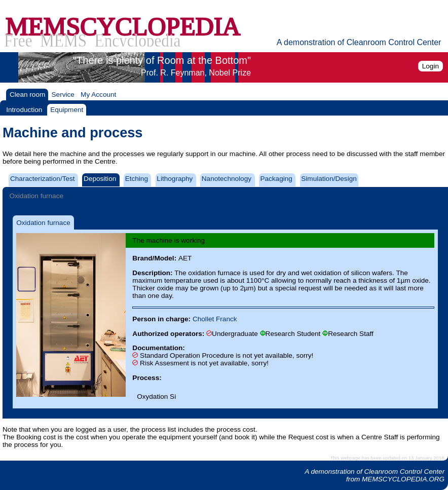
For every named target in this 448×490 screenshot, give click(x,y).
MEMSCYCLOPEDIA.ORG (403, 479)
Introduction (24, 110)
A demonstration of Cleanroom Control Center (359, 42)
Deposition (100, 179)
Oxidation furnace (36, 196)
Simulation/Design (329, 179)
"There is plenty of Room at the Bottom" (162, 66)
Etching (137, 179)
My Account (98, 95)
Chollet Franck (215, 319)
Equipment (67, 110)
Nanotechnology (227, 179)
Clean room (27, 95)
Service (63, 95)
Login (431, 66)
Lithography (175, 179)
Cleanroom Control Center (405, 472)
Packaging (276, 179)
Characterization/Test (43, 179)
